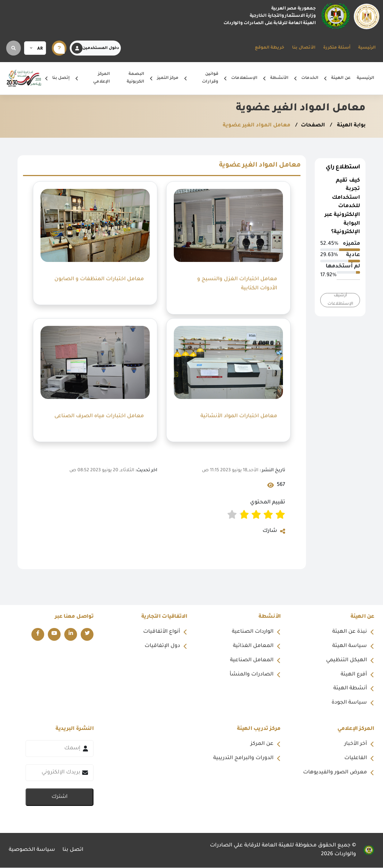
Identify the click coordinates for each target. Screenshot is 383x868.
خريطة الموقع (270, 48)
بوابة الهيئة (350, 126)
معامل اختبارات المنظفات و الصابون (98, 279)
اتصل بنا (73, 851)
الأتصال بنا (304, 48)
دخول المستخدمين (95, 48)
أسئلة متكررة (337, 48)
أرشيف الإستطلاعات (340, 300)
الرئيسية (367, 48)
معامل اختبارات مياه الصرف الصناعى (99, 416)
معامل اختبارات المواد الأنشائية (238, 416)
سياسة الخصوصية (32, 851)
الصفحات (312, 126)
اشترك (60, 797)
